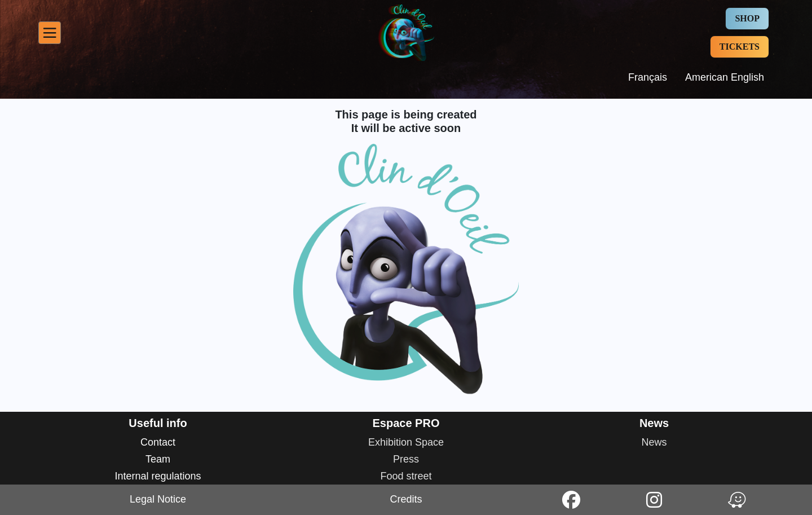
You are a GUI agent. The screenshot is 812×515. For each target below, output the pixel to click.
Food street (406, 476)
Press (406, 459)
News (654, 442)
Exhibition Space (406, 442)
